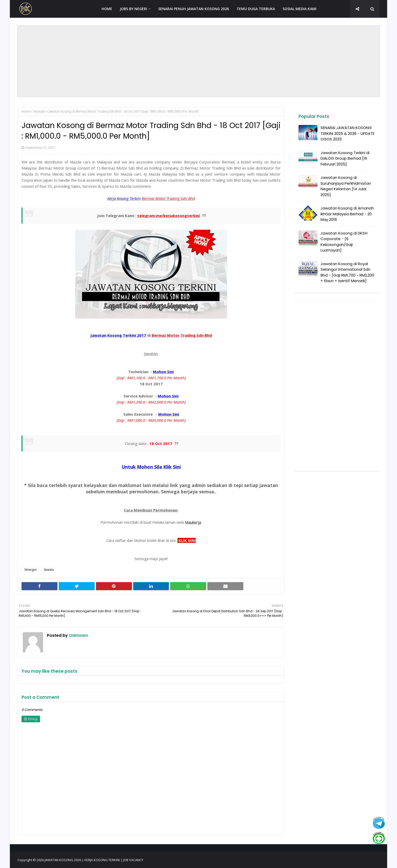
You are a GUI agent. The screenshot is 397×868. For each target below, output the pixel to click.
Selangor (39, 111)
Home (26, 111)
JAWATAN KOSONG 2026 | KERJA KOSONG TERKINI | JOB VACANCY (94, 860)
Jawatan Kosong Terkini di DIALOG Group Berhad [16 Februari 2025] (345, 158)
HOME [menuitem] (107, 9)
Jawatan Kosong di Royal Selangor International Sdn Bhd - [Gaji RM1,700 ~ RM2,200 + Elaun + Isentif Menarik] (347, 272)
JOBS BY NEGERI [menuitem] (133, 9)
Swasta (49, 570)
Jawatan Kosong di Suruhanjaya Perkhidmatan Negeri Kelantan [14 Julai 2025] (346, 186)
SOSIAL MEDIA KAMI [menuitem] (300, 9)
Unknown (78, 635)
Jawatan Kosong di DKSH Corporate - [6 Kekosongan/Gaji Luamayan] (344, 242)
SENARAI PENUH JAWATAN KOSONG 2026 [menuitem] (194, 9)
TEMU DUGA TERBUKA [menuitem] (256, 9)
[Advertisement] (198, 61)
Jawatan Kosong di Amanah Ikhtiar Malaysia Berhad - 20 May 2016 (347, 214)
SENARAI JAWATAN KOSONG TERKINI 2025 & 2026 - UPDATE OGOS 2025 (348, 133)
